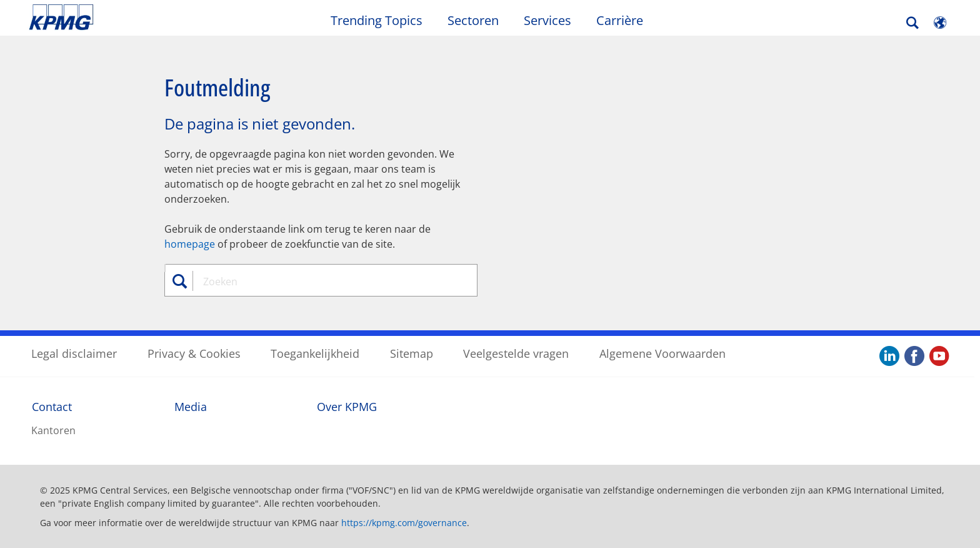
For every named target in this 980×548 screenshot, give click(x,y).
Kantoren (53, 430)
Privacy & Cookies (194, 353)
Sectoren (473, 20)
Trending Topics (377, 20)
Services (547, 20)
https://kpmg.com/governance (404, 523)
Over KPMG (347, 407)
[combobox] (326, 282)
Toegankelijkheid (315, 353)
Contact (52, 407)
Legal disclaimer (74, 353)
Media (191, 407)
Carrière (620, 20)
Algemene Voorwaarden (662, 353)
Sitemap (412, 353)
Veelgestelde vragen (516, 353)
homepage (190, 244)
